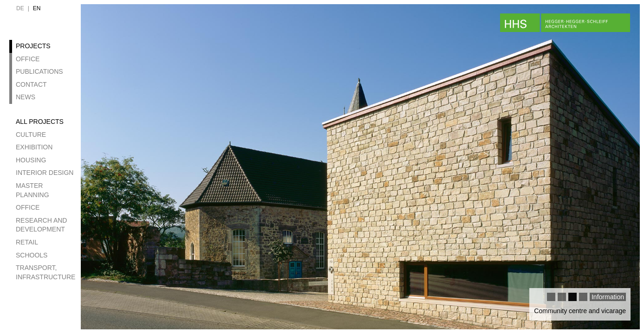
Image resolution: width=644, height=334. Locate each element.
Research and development (41, 225)
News (26, 97)
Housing (31, 160)
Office (28, 59)
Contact (31, 84)
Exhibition (34, 147)
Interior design (45, 173)
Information (608, 297)
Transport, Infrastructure (46, 272)
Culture (31, 135)
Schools (32, 255)
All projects (40, 122)
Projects (33, 46)
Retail (27, 242)
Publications (39, 71)
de (20, 8)
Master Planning (33, 190)
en (37, 8)
